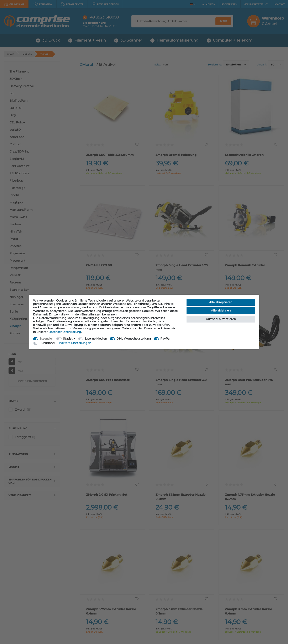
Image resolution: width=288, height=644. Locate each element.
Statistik (69, 339)
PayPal (165, 339)
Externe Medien (96, 339)
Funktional (47, 343)
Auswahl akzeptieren (221, 319)
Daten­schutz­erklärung (65, 332)
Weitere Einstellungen (75, 343)
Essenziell (46, 339)
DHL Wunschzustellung (134, 339)
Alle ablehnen (221, 310)
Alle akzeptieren (221, 302)
